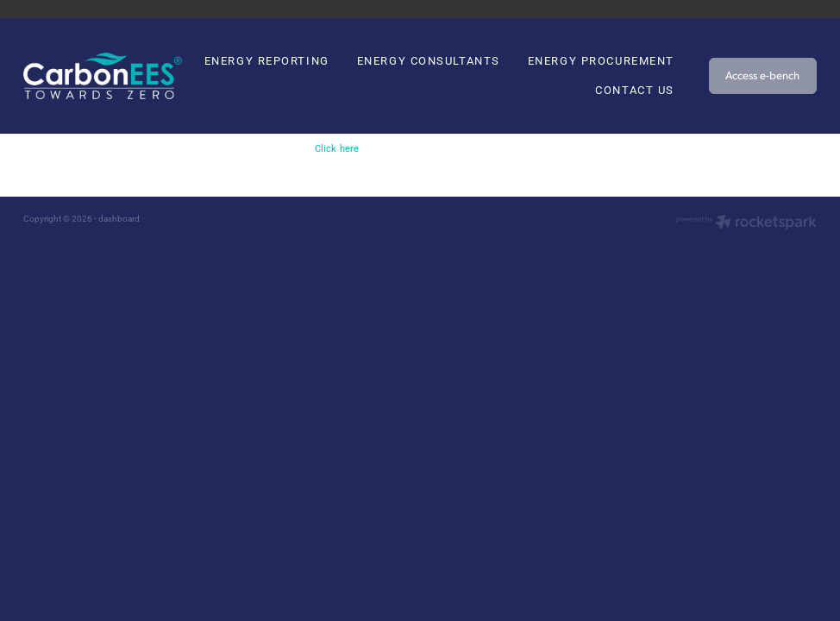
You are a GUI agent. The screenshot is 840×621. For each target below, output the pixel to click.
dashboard (119, 219)
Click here (337, 148)
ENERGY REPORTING (267, 60)
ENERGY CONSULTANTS (429, 60)
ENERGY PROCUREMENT (601, 60)
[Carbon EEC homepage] (103, 76)
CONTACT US (635, 90)
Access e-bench (762, 75)
